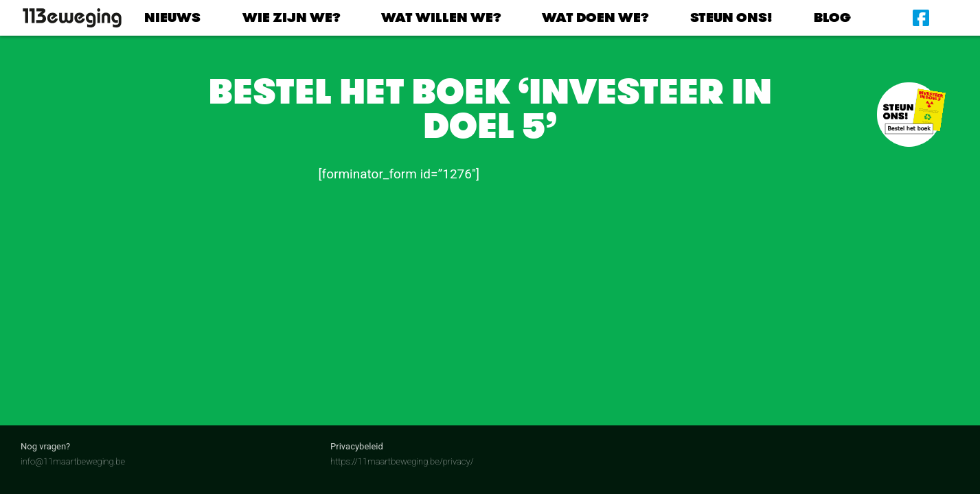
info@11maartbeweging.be (73, 461)
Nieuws (172, 17)
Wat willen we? (441, 17)
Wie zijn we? (291, 17)
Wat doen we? (595, 17)
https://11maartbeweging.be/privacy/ (402, 461)
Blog (832, 17)
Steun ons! (731, 17)
